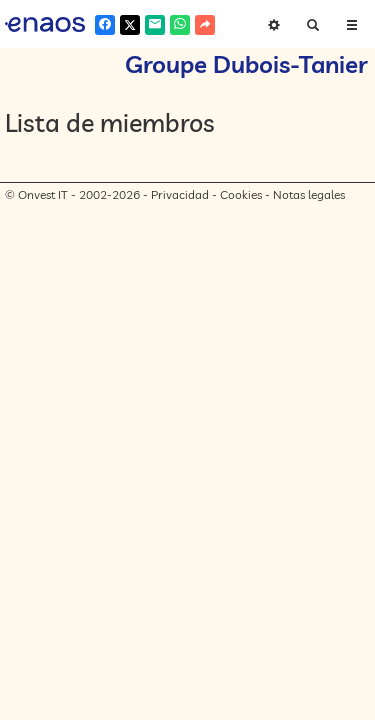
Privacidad (180, 194)
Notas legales (309, 194)
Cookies (241, 194)
